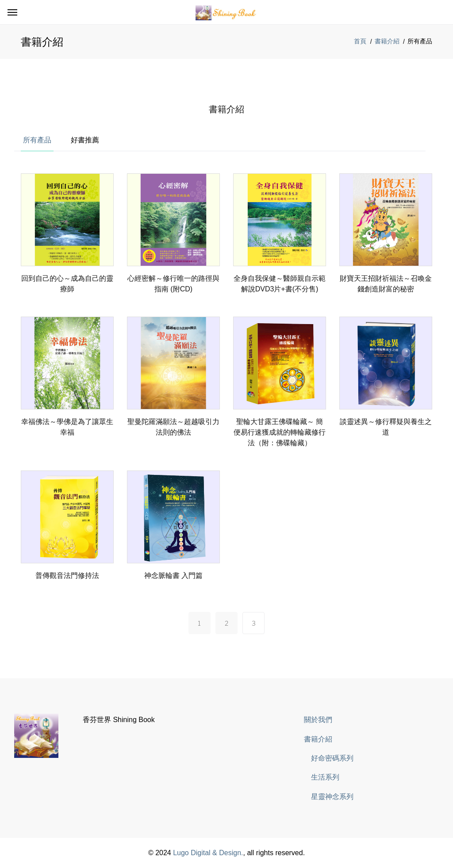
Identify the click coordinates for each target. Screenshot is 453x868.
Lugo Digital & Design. (208, 853)
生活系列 (325, 777)
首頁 (360, 41)
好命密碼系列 (332, 758)
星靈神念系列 (332, 797)
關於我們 (318, 720)
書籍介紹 (387, 41)
